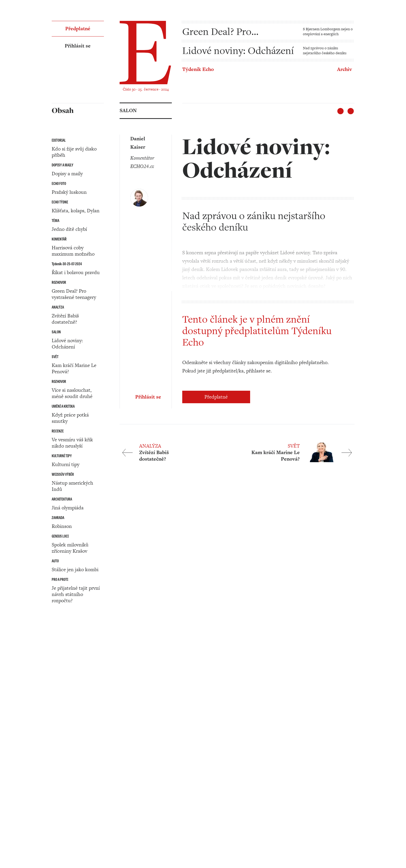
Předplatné (216, 397)
